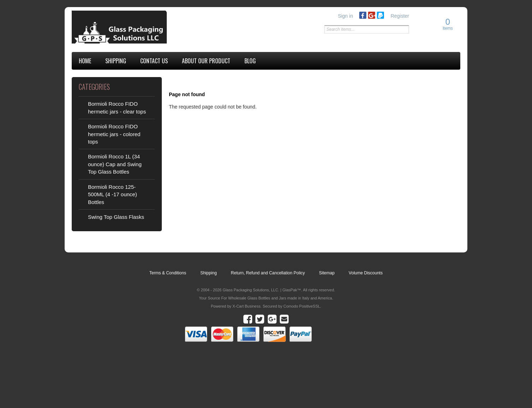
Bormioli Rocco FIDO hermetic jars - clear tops (117, 107)
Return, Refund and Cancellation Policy (268, 273)
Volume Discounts (366, 273)
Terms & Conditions (168, 273)
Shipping (209, 273)
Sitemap (327, 273)
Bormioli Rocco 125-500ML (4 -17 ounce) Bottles (113, 194)
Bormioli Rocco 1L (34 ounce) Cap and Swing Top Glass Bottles (115, 164)
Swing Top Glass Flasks (116, 217)
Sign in (345, 16)
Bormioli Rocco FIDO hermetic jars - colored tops (114, 134)
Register (400, 16)
